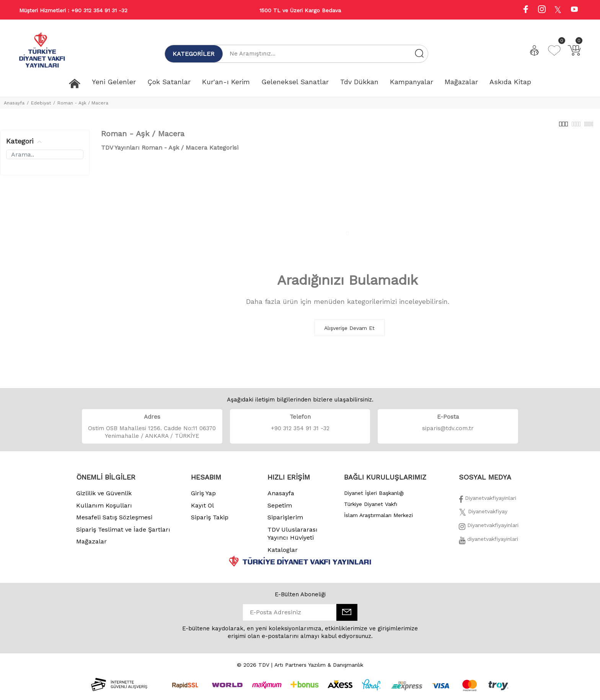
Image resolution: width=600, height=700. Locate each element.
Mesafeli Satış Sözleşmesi (114, 521)
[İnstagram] (489, 532)
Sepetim (280, 510)
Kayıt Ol (202, 510)
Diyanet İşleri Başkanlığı (374, 497)
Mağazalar (91, 546)
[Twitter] (483, 518)
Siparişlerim (285, 521)
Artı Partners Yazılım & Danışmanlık (319, 669)
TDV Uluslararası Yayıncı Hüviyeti (293, 538)
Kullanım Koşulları (104, 510)
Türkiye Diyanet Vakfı (371, 508)
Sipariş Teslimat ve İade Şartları (123, 534)
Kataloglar (283, 554)
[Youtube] (574, 10)
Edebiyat (41, 103)
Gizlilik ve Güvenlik (104, 497)
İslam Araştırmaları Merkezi (378, 519)
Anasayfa (14, 103)
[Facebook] (487, 504)
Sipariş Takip (210, 521)
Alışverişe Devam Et (349, 332)
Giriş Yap (203, 497)
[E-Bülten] (347, 617)
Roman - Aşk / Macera (83, 103)
